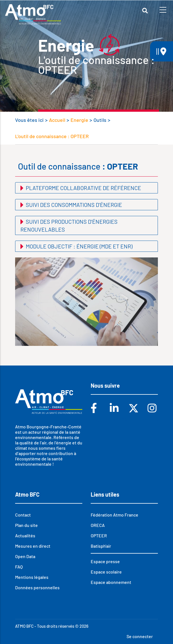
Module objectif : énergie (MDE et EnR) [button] (79, 246)
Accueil (57, 120)
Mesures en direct (33, 546)
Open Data (25, 556)
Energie (79, 120)
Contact (23, 515)
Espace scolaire (106, 572)
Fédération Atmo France (114, 515)
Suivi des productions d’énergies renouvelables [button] (69, 225)
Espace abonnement (111, 582)
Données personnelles (37, 587)
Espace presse (105, 561)
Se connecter (140, 636)
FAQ (19, 567)
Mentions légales (32, 577)
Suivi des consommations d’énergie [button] (73, 205)
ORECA (98, 525)
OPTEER (99, 535)
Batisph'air (101, 546)
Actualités (25, 535)
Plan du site (26, 525)
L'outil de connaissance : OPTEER (52, 136)
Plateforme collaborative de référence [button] (83, 188)
